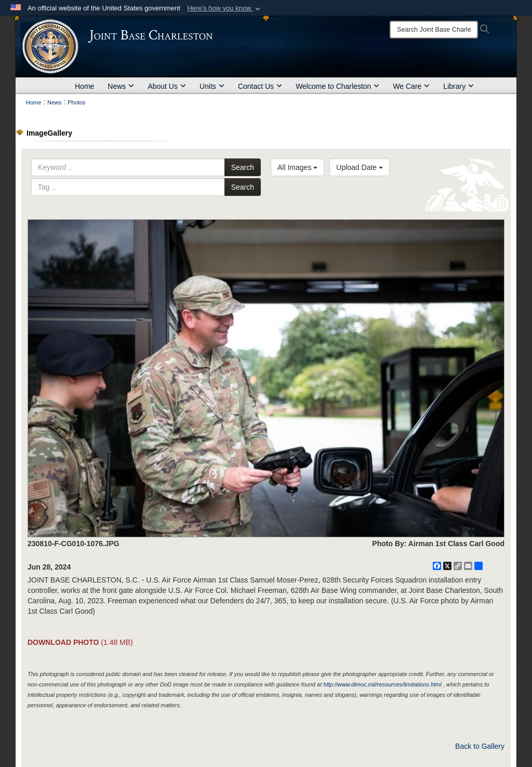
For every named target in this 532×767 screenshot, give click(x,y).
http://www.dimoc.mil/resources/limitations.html (382, 684)
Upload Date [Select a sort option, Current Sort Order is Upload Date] (360, 167)
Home (84, 86)
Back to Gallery (480, 746)
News (121, 86)
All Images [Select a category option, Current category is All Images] (297, 167)
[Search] (434, 30)
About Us (167, 86)
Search (243, 167)
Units (212, 86)
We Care (411, 86)
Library (458, 86)
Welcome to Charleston (337, 86)
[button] (225, 8)
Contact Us (260, 86)
